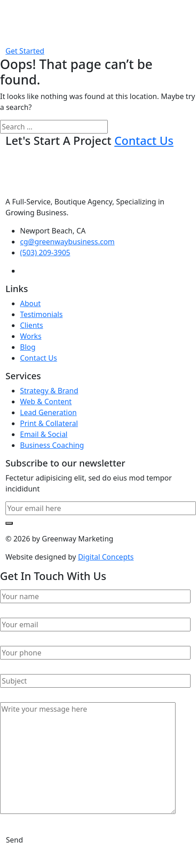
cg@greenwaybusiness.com (67, 242)
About (30, 303)
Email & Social (44, 434)
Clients (32, 325)
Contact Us (38, 358)
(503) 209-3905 (45, 253)
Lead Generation (48, 412)
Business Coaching (52, 445)
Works (31, 336)
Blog (28, 347)
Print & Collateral (49, 423)
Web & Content (46, 402)
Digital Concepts (106, 557)
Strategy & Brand (49, 391)
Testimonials (41, 314)
